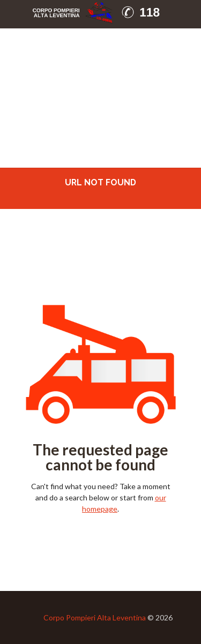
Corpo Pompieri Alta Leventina (95, 617)
